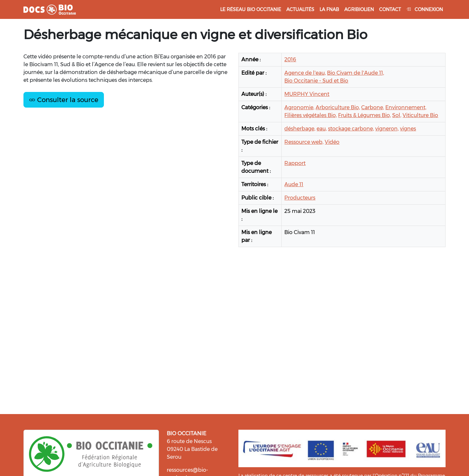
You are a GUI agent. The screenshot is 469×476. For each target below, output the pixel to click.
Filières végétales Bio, (311, 115)
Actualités (300, 9)
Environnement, (406, 107)
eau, (322, 129)
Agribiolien (359, 9)
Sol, (397, 115)
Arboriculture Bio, (338, 107)
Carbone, (373, 107)
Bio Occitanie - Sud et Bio (316, 81)
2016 (290, 59)
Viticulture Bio (420, 115)
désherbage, (300, 129)
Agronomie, (299, 107)
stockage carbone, (351, 129)
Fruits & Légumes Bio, (364, 115)
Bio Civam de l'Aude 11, (355, 73)
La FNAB (329, 9)
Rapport (295, 163)
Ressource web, (304, 142)
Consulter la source (64, 100)
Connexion (425, 9)
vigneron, (387, 129)
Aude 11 (294, 184)
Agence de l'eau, (305, 73)
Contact (390, 9)
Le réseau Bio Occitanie (251, 9)
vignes (408, 129)
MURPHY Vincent (307, 94)
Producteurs (300, 198)
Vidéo (332, 142)
